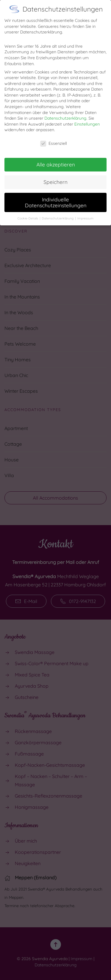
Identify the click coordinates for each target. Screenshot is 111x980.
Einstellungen (87, 118)
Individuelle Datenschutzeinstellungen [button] (56, 197)
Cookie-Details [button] (28, 213)
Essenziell (54, 138)
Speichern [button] (55, 177)
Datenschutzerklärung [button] (58, 213)
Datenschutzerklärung (65, 113)
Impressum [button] (85, 213)
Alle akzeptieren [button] (56, 159)
